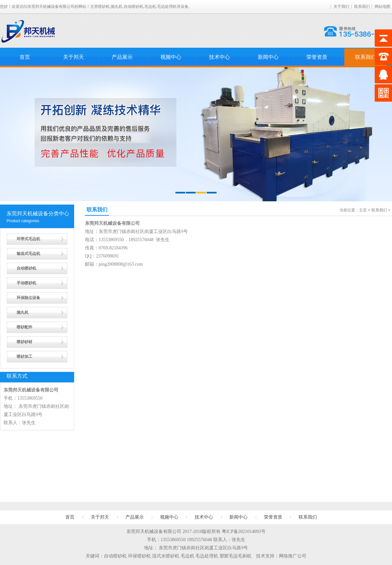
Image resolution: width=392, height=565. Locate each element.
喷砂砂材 (24, 342)
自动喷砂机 (26, 268)
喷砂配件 (24, 327)
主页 (363, 210)
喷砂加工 (24, 357)
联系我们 (362, 7)
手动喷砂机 (26, 283)
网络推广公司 (293, 556)
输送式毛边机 (28, 254)
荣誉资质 (317, 57)
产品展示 (122, 57)
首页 (25, 57)
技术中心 (220, 57)
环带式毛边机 (28, 239)
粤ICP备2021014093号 (244, 532)
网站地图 (383, 7)
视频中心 (171, 57)
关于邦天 (73, 57)
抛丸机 (23, 312)
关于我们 (341, 7)
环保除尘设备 (28, 298)
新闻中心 (268, 57)
